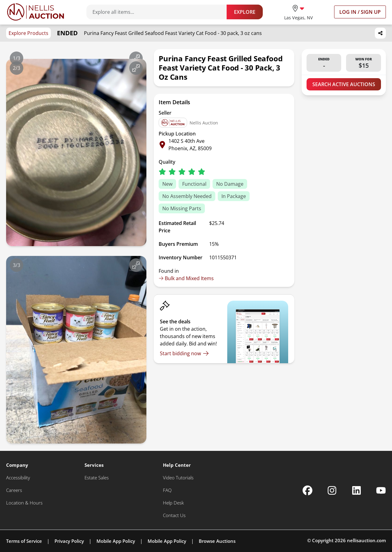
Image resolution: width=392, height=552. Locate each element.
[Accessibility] (18, 478)
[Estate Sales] (97, 478)
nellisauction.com (366, 540)
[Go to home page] (36, 12)
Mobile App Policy (116, 541)
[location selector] (298, 12)
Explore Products (28, 33)
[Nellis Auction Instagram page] (332, 490)
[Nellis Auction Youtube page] (381, 490)
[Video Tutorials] (178, 478)
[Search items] (160, 12)
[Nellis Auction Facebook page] (307, 490)
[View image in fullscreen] (136, 58)
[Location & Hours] (24, 503)
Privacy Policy (69, 541)
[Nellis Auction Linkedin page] (356, 490)
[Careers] (14, 490)
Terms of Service (24, 541)
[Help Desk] (173, 503)
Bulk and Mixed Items (186, 278)
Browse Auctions (217, 541)
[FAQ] (167, 490)
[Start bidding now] (184, 353)
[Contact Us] (174, 515)
